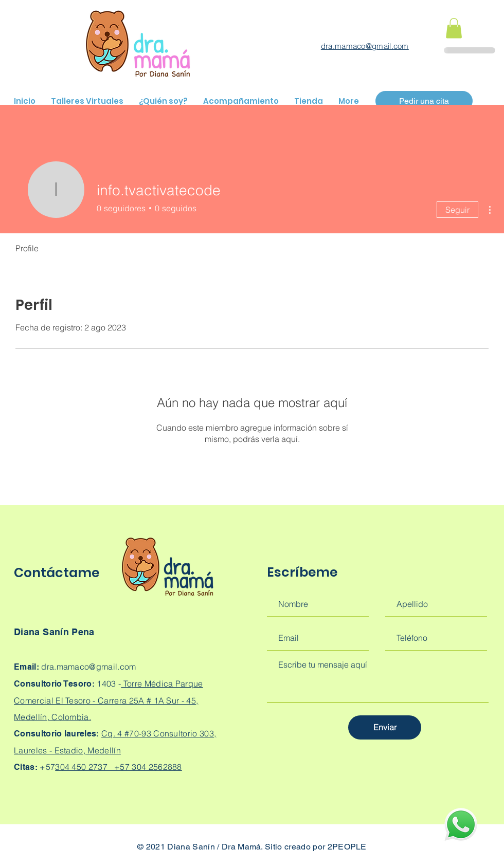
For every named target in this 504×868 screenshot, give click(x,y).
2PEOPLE (347, 847)
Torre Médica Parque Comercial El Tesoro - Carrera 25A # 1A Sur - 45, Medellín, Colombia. (109, 700)
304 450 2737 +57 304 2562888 (119, 767)
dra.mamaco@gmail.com (365, 46)
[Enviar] (385, 727)
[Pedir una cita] (424, 101)
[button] (454, 28)
